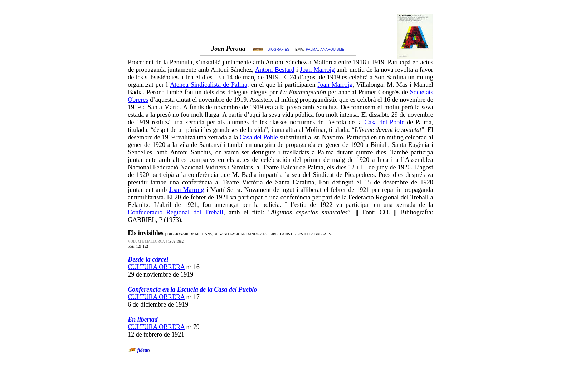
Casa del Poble (384, 122)
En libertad (143, 319)
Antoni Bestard (275, 70)
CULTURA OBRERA (156, 267)
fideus (143, 350)
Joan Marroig (317, 70)
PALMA (312, 49)
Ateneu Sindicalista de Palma (209, 85)
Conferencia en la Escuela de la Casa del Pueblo (192, 289)
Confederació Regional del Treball (175, 212)
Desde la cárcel (148, 259)
